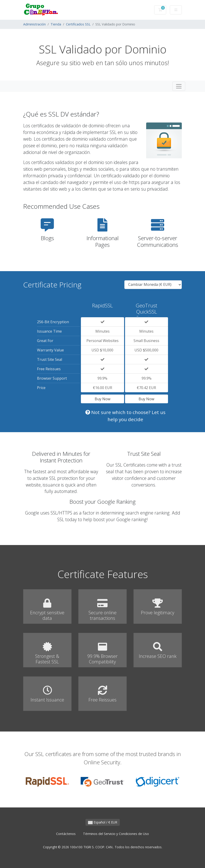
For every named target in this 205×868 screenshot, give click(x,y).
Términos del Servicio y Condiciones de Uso (116, 834)
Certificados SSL (78, 24)
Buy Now (102, 399)
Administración (34, 24)
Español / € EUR (103, 822)
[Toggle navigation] (179, 86)
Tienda (56, 24)
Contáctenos (66, 834)
